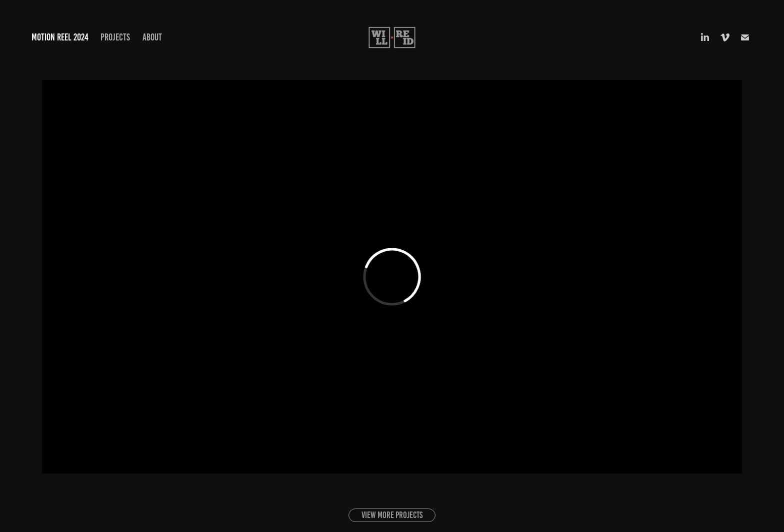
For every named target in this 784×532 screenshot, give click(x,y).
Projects (115, 37)
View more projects (392, 515)
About (152, 37)
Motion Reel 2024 (60, 37)
